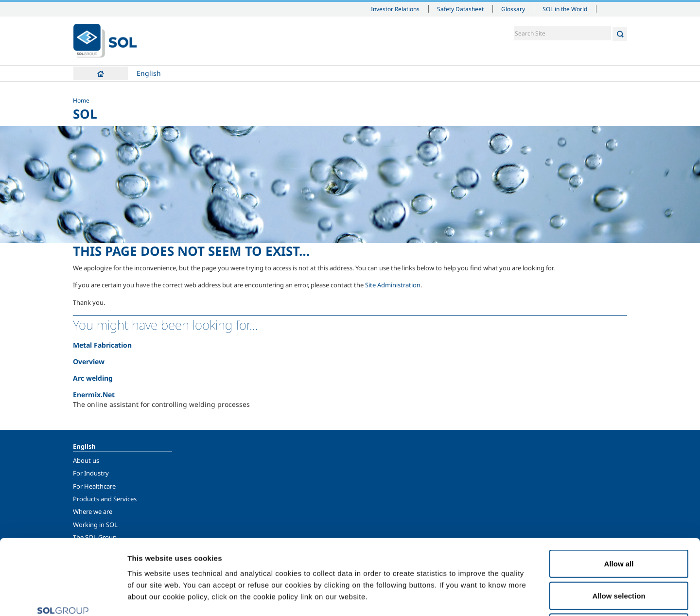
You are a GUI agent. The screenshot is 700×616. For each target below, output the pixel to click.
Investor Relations (395, 9)
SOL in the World (565, 9)
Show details (505, 597)
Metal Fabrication (102, 345)
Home (101, 73)
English (149, 73)
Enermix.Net (94, 395)
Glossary (513, 9)
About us (86, 460)
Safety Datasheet (460, 9)
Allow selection (619, 520)
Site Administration (393, 285)
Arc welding (93, 378)
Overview (89, 361)
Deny (619, 552)
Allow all (619, 488)
